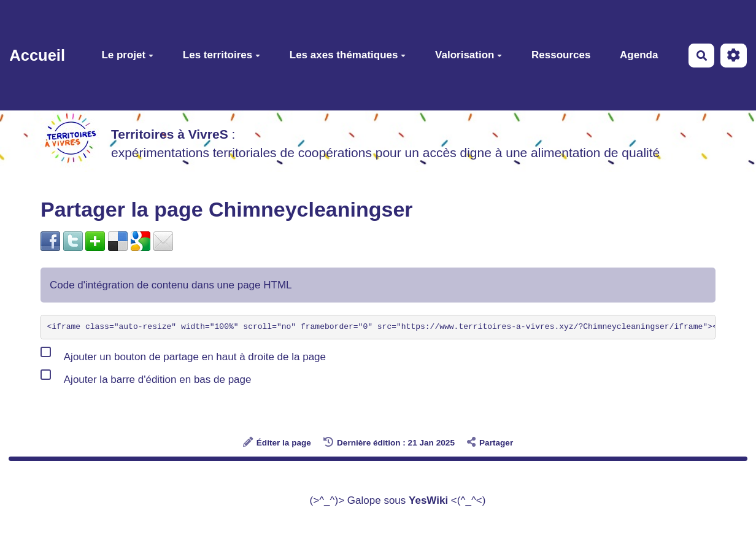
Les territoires (222, 55)
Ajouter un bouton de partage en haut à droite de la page (183, 354)
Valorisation (469, 55)
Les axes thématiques (348, 55)
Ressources (561, 55)
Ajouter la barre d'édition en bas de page (146, 377)
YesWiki (428, 500)
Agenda (639, 55)
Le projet (127, 55)
